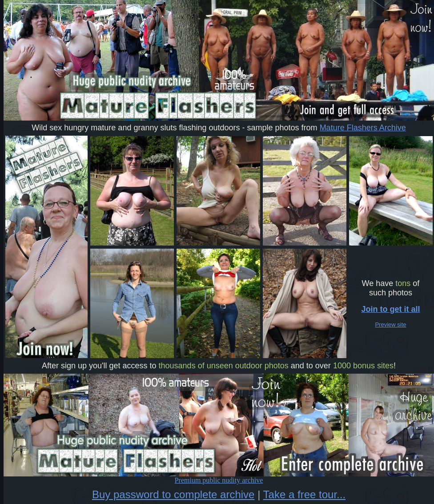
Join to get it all (390, 309)
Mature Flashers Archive (363, 128)
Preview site (390, 325)
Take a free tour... (304, 494)
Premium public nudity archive (219, 477)
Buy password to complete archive (173, 494)
